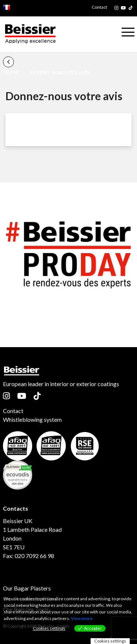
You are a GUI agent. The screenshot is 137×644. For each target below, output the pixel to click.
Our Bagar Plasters (27, 588)
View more (82, 618)
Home (11, 72)
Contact (99, 7)
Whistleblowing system (32, 419)
